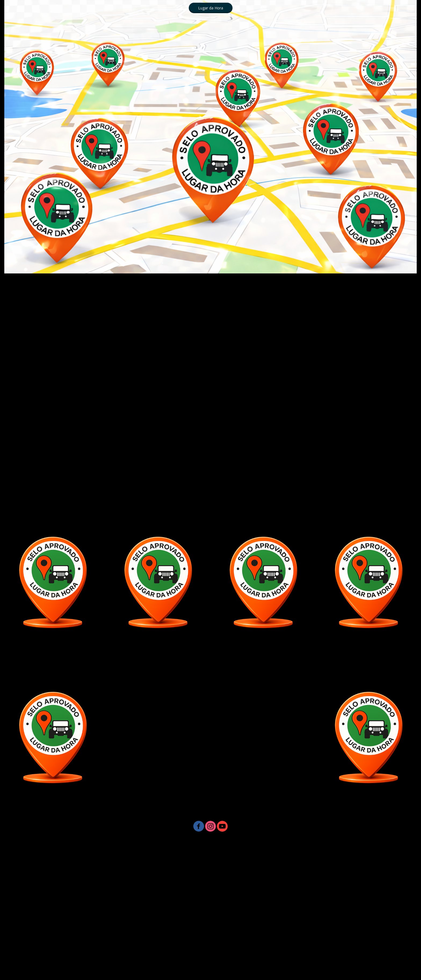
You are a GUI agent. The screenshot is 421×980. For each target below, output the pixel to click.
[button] (211, 8)
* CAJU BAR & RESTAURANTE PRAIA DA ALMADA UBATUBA (302, 845)
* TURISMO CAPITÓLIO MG (360, 879)
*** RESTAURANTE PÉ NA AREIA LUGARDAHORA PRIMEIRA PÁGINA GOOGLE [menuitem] (275, 937)
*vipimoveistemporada (387, 960)
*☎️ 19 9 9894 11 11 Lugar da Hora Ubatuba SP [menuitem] (193, 845)
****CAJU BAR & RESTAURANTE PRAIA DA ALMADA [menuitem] (97, 914)
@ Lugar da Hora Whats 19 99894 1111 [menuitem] (304, 891)
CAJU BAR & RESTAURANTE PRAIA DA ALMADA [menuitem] (72, 925)
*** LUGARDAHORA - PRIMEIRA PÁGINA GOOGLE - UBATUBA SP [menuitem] (291, 948)
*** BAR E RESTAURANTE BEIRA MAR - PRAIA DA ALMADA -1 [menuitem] (337, 925)
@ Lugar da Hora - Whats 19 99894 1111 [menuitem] (80, 902)
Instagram (292, 902)
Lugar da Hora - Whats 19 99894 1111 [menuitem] (280, 856)
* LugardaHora (161, 960)
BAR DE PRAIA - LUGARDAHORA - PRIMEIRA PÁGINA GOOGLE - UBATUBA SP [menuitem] (144, 948)
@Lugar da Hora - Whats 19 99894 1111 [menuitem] (203, 856)
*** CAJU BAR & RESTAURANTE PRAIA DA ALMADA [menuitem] (324, 914)
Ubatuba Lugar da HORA (211, 972)
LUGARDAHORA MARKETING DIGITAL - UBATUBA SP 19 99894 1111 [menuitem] (96, 856)
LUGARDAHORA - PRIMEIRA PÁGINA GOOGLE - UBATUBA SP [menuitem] (130, 937)
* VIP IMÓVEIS (362, 891)
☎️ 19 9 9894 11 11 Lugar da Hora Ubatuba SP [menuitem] (102, 845)
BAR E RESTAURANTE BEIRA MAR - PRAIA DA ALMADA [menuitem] (211, 914)
